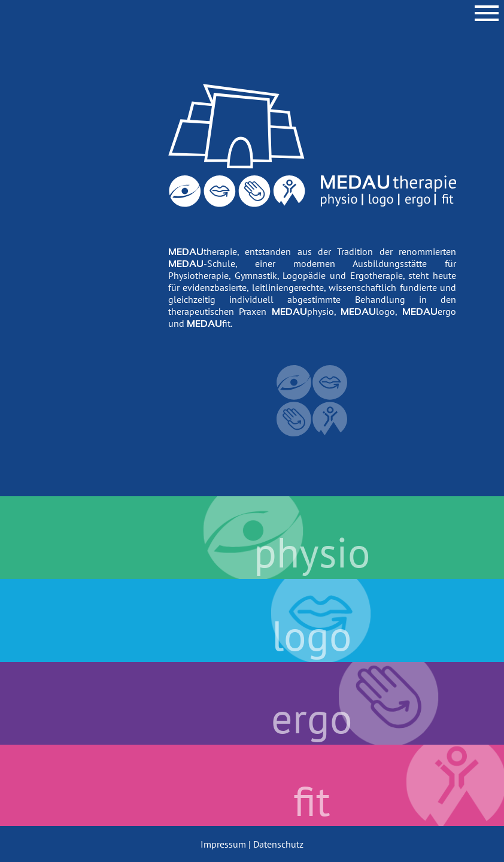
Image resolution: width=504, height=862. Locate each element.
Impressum (223, 844)
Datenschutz (278, 844)
